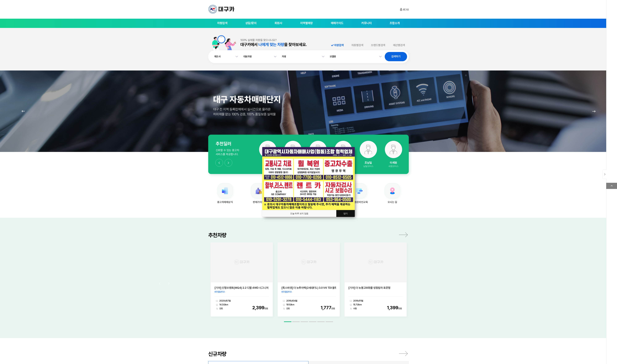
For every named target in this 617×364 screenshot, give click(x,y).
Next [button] (228, 163)
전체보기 (403, 348)
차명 (284, 57)
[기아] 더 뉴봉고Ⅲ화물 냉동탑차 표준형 (369, 283)
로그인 (406, 10)
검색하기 (396, 56)
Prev (23, 111)
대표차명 (248, 57)
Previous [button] (219, 163)
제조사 (217, 57)
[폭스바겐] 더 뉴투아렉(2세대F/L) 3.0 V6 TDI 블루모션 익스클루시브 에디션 (309, 283)
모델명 (333, 57)
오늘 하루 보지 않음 (299, 213)
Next (594, 111)
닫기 (346, 213)
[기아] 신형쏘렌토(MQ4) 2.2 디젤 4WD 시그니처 (241, 283)
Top (612, 186)
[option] (368, 154)
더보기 (403, 235)
